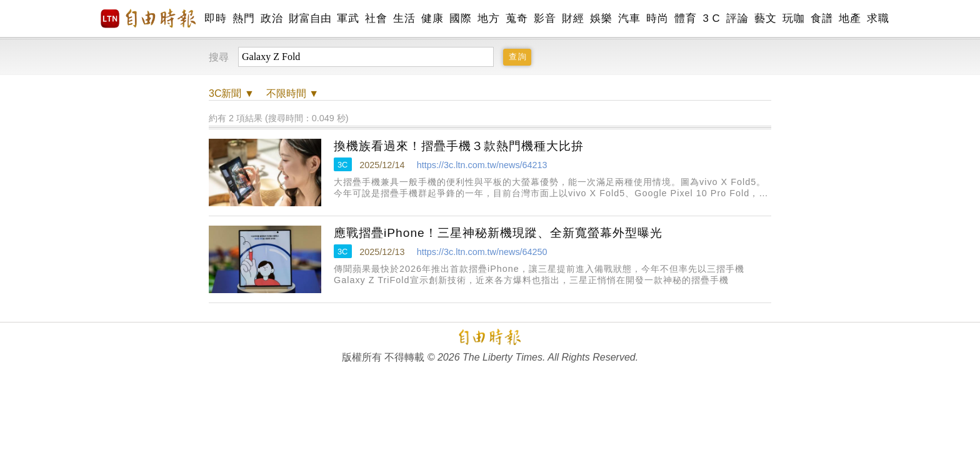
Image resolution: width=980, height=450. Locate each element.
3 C (711, 18)
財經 (573, 18)
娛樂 (601, 18)
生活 (404, 18)
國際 (460, 18)
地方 (488, 18)
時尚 (657, 18)
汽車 (629, 18)
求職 (878, 18)
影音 (545, 18)
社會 (376, 18)
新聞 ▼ (232, 93)
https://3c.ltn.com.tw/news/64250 (482, 252)
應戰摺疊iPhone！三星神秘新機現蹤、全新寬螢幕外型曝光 (498, 233)
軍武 (348, 18)
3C (342, 165)
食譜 (822, 18)
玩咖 (793, 18)
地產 (850, 18)
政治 (272, 18)
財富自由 (310, 18)
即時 (215, 18)
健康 (432, 18)
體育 (685, 18)
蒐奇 (517, 18)
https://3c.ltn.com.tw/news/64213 (482, 165)
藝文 (765, 18)
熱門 (243, 18)
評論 (737, 18)
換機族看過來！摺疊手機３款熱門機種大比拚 (459, 146)
